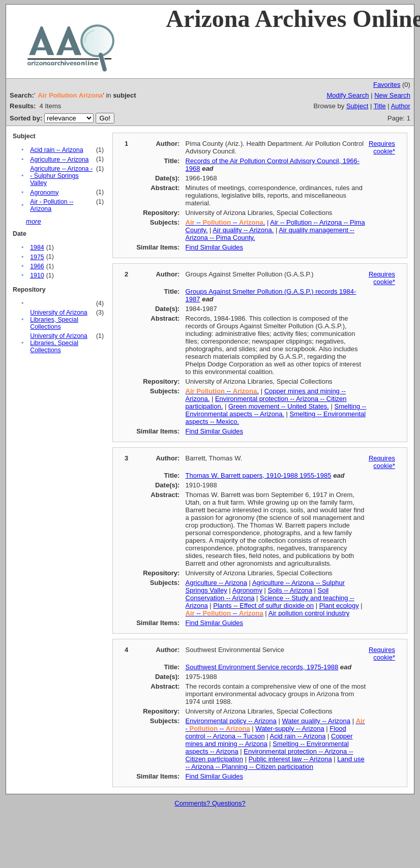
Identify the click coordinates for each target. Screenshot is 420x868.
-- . (222, 391)
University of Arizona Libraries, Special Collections (59, 320)
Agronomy (44, 193)
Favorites (387, 85)
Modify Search (348, 95)
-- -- (224, 613)
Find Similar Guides (214, 247)
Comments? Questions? (210, 803)
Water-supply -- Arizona (290, 728)
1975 (37, 257)
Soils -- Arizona (290, 590)
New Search (392, 95)
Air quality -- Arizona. (243, 230)
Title (380, 106)
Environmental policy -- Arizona (231, 721)
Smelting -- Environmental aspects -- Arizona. (276, 410)
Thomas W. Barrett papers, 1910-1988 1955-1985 (259, 475)
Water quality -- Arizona (316, 721)
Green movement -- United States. (279, 406)
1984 (37, 247)
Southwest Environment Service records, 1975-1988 (262, 667)
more (34, 221)
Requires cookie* (382, 147)
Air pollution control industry (309, 613)
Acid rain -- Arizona (56, 150)
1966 (37, 266)
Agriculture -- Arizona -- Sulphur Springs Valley (61, 176)
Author (401, 106)
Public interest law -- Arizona (290, 759)
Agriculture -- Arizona (59, 160)
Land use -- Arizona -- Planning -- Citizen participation (275, 763)
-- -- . (226, 222)
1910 (37, 275)
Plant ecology (339, 606)
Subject (357, 106)
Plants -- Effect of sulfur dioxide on (263, 606)
